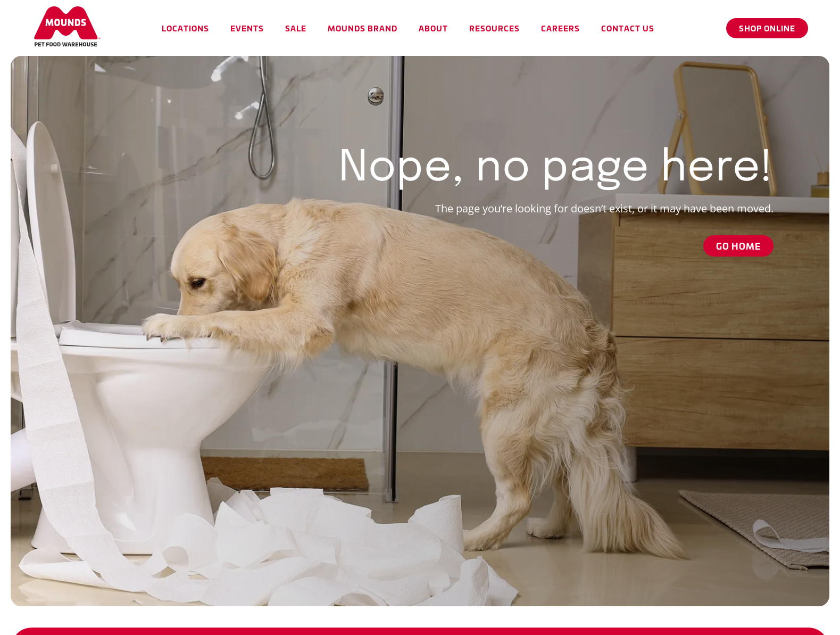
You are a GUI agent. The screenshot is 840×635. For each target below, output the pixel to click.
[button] (185, 28)
